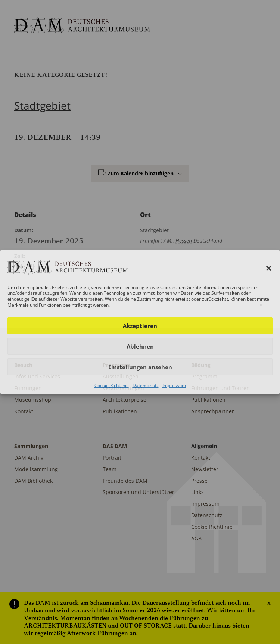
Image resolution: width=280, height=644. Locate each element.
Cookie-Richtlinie (112, 385)
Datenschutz (146, 385)
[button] (269, 268)
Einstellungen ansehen (140, 367)
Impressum (174, 385)
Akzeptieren (140, 326)
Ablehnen (140, 346)
